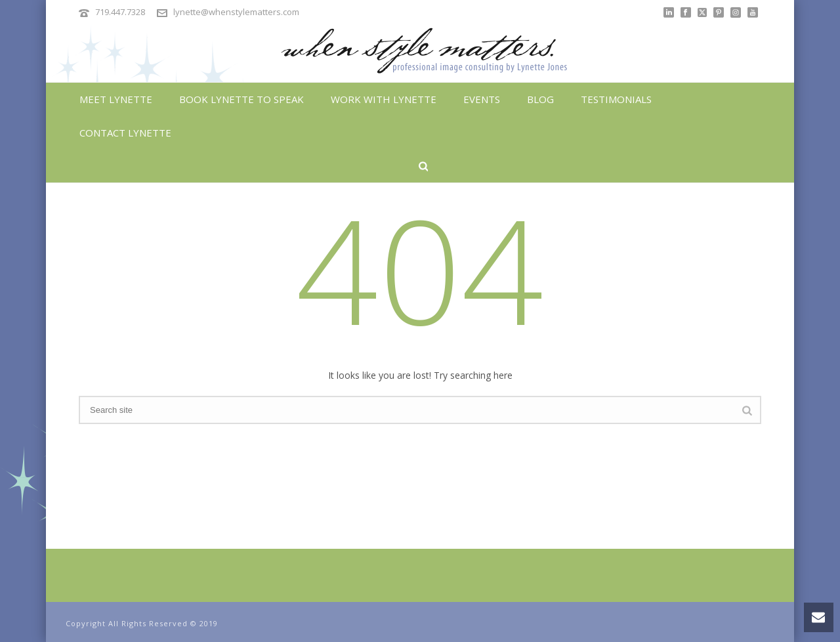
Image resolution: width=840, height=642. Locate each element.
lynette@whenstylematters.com (236, 12)
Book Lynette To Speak (241, 99)
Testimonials (616, 99)
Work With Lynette (384, 99)
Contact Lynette (125, 133)
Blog (540, 99)
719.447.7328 (120, 12)
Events (482, 99)
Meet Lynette (116, 99)
